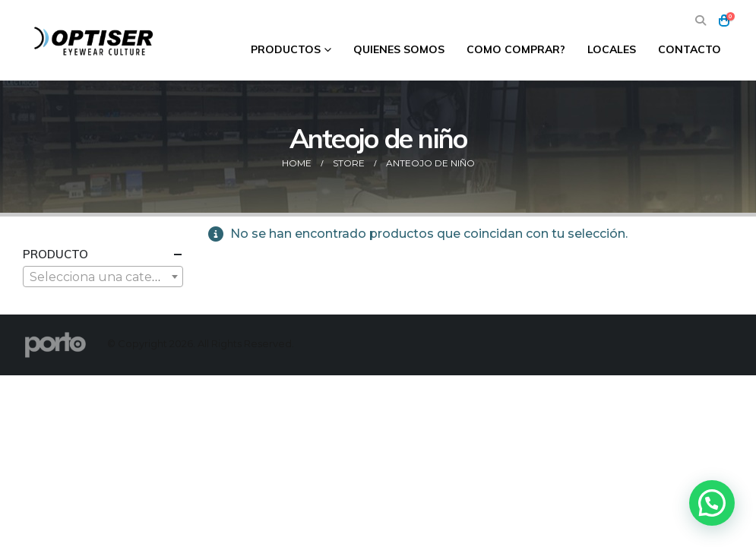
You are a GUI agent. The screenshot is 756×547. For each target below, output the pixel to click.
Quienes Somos (399, 49)
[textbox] (103, 277)
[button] (701, 21)
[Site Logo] (95, 41)
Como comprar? (516, 49)
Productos (286, 49)
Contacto (690, 49)
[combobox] (103, 277)
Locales (612, 49)
